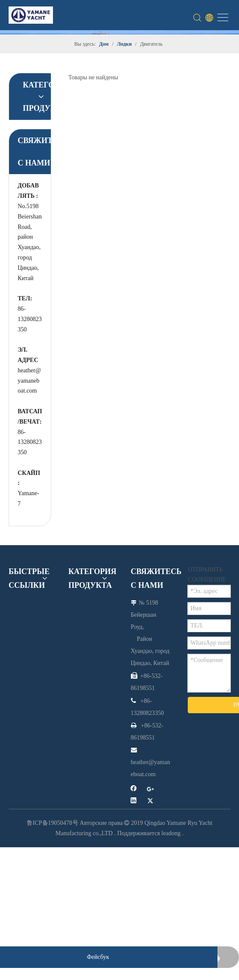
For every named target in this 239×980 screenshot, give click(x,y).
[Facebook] (134, 790)
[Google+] (151, 790)
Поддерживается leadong (149, 833)
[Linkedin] (134, 801)
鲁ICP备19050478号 (53, 823)
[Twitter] (151, 801)
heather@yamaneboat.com (29, 381)
